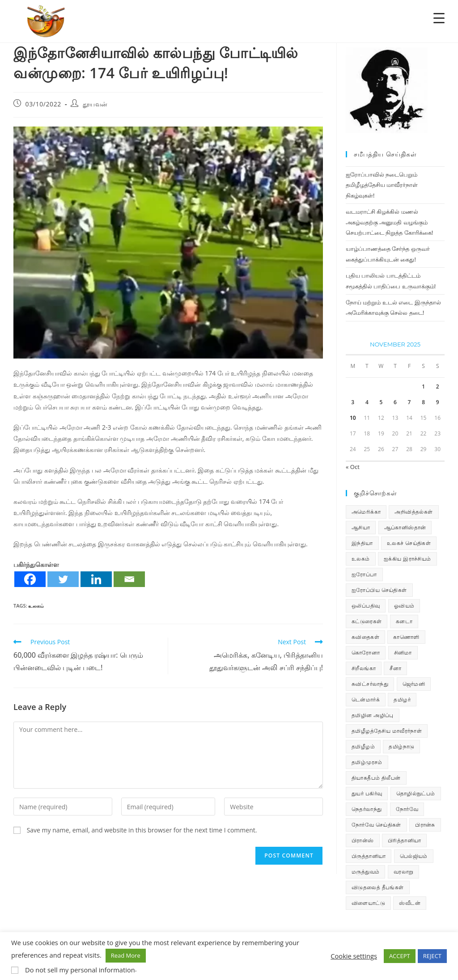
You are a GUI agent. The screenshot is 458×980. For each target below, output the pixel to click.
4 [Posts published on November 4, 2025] (367, 402)
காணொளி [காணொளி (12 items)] (406, 637)
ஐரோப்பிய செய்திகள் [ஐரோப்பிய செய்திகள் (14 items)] (379, 590)
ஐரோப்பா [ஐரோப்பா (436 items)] (364, 574)
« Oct (353, 467)
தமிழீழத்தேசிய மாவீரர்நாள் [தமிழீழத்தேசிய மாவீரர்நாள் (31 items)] (387, 731)
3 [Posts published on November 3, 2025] (353, 402)
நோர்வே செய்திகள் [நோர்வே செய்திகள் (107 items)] (376, 825)
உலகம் (36, 606)
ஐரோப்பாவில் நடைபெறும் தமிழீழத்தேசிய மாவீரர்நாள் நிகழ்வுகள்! (382, 185)
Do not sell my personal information (80, 970)
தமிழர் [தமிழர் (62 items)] (402, 699)
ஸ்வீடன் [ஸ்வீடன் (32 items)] (410, 903)
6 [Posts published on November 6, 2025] (395, 402)
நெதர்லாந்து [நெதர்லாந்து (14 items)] (367, 809)
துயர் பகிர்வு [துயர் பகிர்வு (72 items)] (367, 793)
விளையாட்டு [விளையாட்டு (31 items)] (368, 903)
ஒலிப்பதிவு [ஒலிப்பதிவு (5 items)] (366, 606)
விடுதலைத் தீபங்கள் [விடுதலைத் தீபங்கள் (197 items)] (378, 887)
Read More (126, 955)
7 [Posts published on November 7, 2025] (409, 402)
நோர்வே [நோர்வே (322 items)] (407, 809)
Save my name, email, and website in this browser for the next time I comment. (142, 830)
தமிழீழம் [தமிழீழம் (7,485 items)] (363, 746)
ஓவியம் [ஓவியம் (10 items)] (404, 606)
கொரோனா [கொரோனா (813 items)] (366, 653)
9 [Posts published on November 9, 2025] (438, 402)
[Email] (129, 579)
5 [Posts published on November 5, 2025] (381, 402)
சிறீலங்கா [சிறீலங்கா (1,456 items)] (364, 668)
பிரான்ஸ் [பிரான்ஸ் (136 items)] (363, 840)
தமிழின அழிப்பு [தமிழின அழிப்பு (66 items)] (373, 715)
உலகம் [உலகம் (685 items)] (361, 559)
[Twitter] (63, 579)
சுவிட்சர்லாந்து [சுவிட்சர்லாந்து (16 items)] (370, 684)
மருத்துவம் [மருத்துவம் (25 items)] (365, 872)
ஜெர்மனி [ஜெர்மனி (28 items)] (414, 684)
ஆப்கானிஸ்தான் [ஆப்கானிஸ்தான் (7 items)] (405, 527)
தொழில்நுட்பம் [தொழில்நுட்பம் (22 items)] (416, 793)
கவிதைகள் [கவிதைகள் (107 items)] (365, 637)
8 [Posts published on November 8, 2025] (423, 402)
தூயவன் (95, 104)
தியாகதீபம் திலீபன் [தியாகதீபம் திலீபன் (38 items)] (376, 778)
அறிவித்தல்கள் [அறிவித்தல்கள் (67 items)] (413, 512)
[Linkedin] (96, 579)
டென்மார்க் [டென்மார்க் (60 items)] (366, 699)
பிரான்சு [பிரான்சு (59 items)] (425, 825)
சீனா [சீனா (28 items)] (395, 668)
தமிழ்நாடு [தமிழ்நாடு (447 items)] (401, 746)
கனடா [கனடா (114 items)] (404, 621)
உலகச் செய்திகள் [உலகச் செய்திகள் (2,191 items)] (409, 543)
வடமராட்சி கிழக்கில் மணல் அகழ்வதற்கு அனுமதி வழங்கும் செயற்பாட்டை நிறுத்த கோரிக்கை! (389, 222)
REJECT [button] (432, 956)
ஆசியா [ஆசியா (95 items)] (361, 527)
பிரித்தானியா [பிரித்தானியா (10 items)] (404, 840)
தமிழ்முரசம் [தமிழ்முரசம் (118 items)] (367, 762)
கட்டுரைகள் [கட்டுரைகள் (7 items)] (367, 621)
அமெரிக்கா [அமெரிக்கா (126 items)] (366, 512)
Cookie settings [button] (354, 956)
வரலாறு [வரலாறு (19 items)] (404, 872)
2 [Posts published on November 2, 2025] (438, 387)
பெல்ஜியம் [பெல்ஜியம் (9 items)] (414, 856)
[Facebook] (30, 579)
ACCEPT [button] (400, 956)
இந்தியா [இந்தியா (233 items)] (362, 543)
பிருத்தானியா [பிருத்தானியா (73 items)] (369, 856)
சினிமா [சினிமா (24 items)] (403, 653)
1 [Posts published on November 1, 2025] (423, 387)
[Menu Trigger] (439, 18)
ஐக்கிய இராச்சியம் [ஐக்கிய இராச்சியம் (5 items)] (407, 559)
